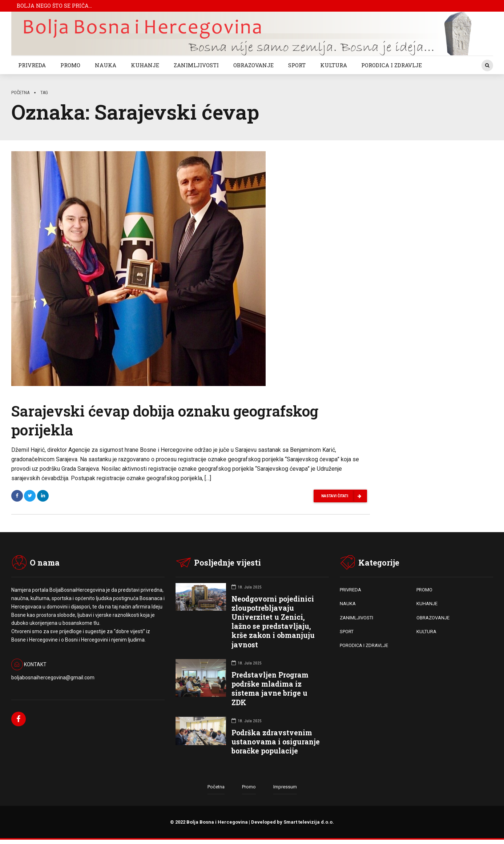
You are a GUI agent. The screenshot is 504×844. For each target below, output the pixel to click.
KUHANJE (145, 65)
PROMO (70, 65)
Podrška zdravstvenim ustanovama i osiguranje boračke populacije (276, 742)
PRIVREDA (32, 65)
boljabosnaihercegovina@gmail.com (53, 678)
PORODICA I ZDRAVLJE (392, 65)
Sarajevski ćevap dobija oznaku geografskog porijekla (165, 420)
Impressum (285, 787)
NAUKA (106, 65)
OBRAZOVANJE (253, 65)
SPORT (297, 65)
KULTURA (334, 65)
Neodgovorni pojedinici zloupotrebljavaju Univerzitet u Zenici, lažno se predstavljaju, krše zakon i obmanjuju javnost (273, 622)
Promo (249, 787)
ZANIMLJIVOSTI (196, 65)
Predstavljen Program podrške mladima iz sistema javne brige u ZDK (270, 689)
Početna (20, 93)
